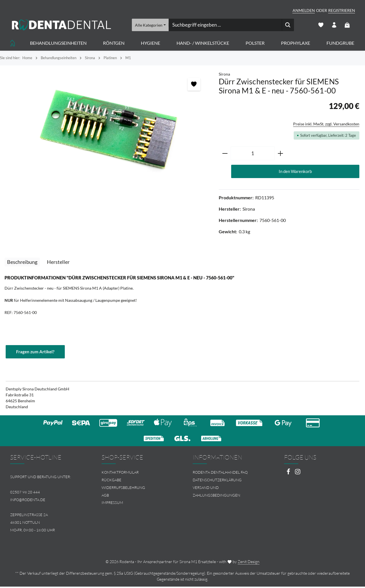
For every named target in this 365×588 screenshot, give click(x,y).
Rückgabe (111, 482)
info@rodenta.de (28, 501)
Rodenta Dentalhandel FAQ (220, 474)
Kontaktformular (120, 474)
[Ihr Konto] (334, 26)
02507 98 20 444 (25, 493)
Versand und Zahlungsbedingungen (216, 493)
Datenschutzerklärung (217, 482)
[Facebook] (289, 475)
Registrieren (342, 10)
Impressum (112, 504)
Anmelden (304, 10)
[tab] (22, 263)
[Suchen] (288, 25)
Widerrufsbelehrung (123, 489)
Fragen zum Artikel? (36, 353)
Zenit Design (249, 563)
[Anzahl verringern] (225, 155)
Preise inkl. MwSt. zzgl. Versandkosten (326, 125)
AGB (105, 497)
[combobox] (225, 25)
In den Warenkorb (295, 173)
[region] (107, 133)
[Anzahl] (253, 155)
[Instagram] (298, 475)
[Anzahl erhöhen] (281, 155)
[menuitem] (137, 474)
